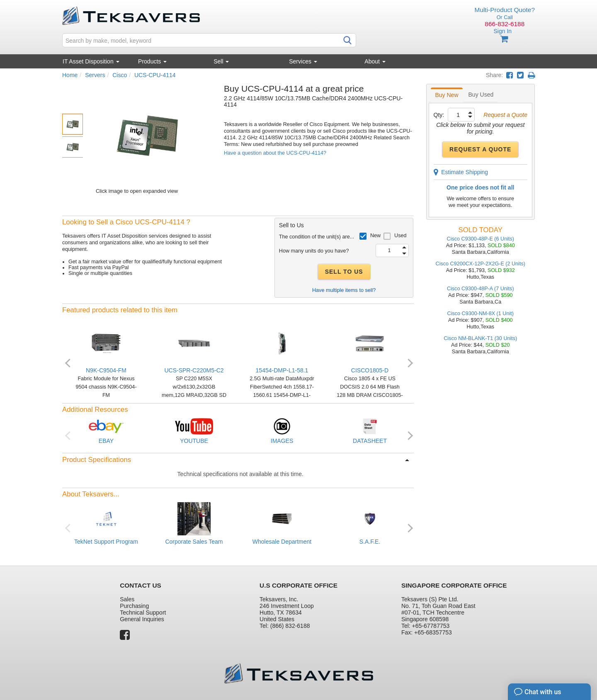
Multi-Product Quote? (505, 10)
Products (152, 61)
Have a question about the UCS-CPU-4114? (275, 153)
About (375, 61)
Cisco (120, 75)
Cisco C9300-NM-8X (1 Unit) (481, 314)
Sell (221, 61)
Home (70, 75)
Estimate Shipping (461, 172)
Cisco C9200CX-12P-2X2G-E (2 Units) (481, 264)
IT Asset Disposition (91, 61)
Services (303, 61)
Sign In (502, 31)
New (375, 236)
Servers (95, 75)
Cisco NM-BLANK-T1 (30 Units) (480, 338)
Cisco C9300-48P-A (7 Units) (481, 289)
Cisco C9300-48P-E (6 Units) (481, 239)
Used (400, 236)
